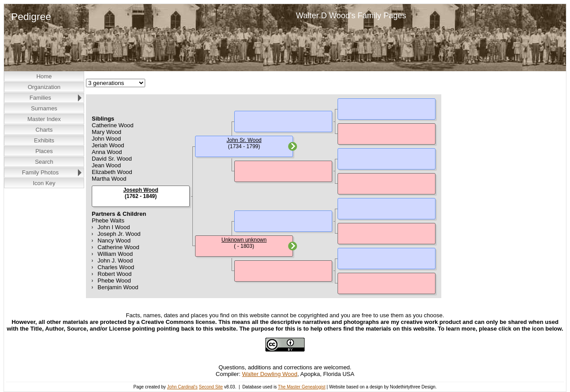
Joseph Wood (141, 190)
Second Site (211, 387)
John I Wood (114, 227)
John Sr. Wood (244, 140)
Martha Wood (109, 179)
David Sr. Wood (112, 159)
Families (40, 98)
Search (44, 162)
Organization (44, 87)
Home (44, 76)
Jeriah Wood (108, 145)
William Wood (115, 254)
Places (44, 151)
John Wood (106, 139)
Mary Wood (106, 132)
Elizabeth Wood (112, 172)
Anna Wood (107, 152)
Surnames (44, 108)
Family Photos (40, 172)
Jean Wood (106, 165)
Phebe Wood (114, 281)
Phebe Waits (108, 220)
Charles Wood (116, 267)
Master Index (44, 119)
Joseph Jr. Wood (119, 234)
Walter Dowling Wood (270, 374)
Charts (44, 130)
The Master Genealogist (302, 387)
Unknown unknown (244, 240)
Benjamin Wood (118, 287)
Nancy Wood (114, 240)
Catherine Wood (113, 125)
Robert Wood (114, 274)
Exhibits (44, 140)
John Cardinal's (182, 387)
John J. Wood (115, 261)
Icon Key (44, 183)
